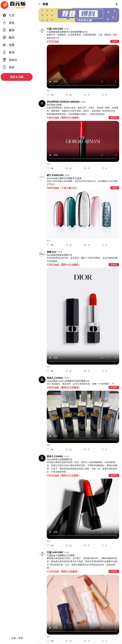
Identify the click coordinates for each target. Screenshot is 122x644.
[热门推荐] (117, 4)
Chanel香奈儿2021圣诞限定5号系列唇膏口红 (68, 381)
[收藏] (85, 95)
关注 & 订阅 (17, 77)
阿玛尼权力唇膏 (54, 105)
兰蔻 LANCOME (55, 29)
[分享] (103, 95)
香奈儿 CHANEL (55, 378)
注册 (14, 638)
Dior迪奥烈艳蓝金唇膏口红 (60, 255)
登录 (21, 638)
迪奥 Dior (52, 252)
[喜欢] (48, 95)
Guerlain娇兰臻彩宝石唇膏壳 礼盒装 (64, 178)
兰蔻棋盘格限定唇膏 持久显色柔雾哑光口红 (67, 32)
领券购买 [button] (114, 118)
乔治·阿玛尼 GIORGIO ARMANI (63, 102)
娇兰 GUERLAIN (55, 175)
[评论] (67, 95)
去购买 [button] (115, 41)
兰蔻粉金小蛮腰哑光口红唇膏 (61, 555)
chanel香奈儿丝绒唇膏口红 (60, 459)
